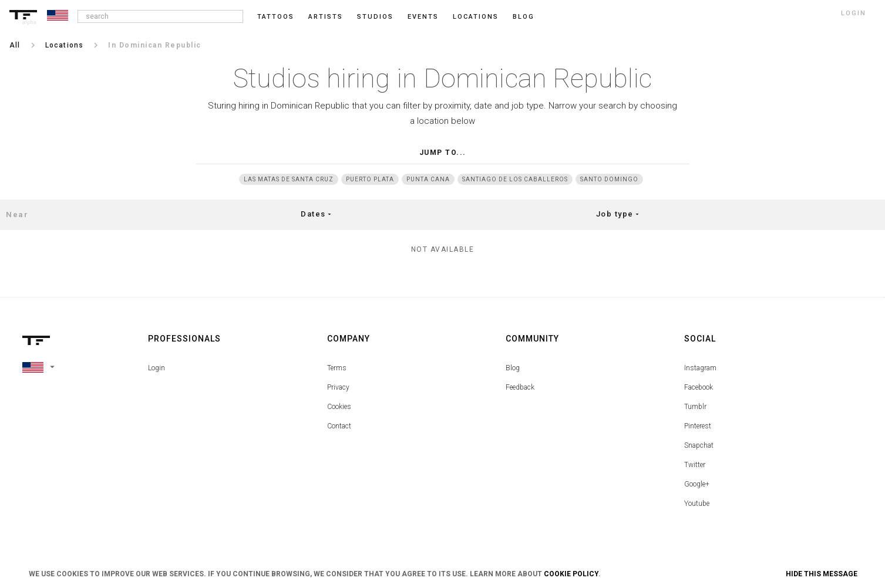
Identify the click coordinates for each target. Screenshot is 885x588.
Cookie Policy (571, 574)
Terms (337, 368)
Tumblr (695, 407)
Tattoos (276, 17)
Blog (513, 368)
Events (423, 17)
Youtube (697, 503)
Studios (375, 17)
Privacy (338, 387)
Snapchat (699, 445)
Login (157, 368)
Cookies (339, 407)
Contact (339, 426)
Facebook (699, 387)
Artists (326, 17)
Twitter (695, 465)
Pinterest (698, 426)
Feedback (520, 387)
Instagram (700, 368)
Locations (476, 17)
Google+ (697, 484)
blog (524, 17)
